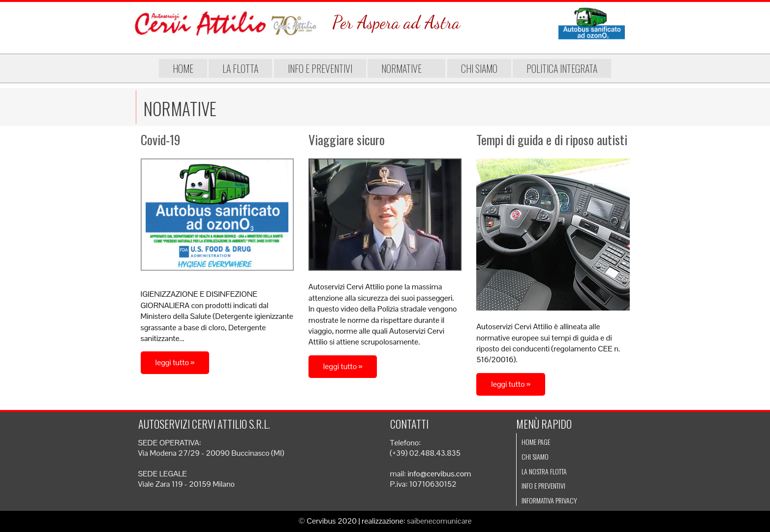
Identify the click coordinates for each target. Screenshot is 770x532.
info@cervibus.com (439, 474)
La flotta (240, 68)
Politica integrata (562, 68)
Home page (536, 442)
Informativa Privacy (549, 500)
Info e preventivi (320, 68)
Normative (406, 68)
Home (183, 68)
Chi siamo (479, 68)
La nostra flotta (544, 471)
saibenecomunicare (439, 521)
